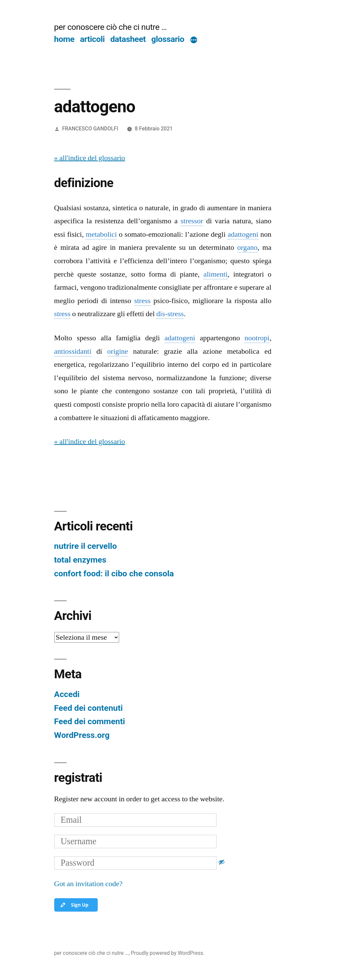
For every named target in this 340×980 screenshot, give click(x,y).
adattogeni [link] (243, 234)
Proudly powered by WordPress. (168, 953)
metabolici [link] (101, 234)
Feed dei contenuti (89, 708)
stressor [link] (192, 221)
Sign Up (74, 905)
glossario (168, 39)
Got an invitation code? (88, 884)
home (64, 39)
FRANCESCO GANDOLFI (90, 129)
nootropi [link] (257, 338)
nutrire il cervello (86, 546)
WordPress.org (82, 735)
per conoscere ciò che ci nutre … (110, 27)
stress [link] (142, 301)
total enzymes (80, 560)
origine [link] (117, 351)
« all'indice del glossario (90, 158)
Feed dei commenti (90, 721)
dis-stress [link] (170, 314)
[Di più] (194, 41)
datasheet (128, 39)
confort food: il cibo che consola (114, 573)
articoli (92, 39)
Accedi (67, 694)
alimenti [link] (216, 274)
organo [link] (247, 247)
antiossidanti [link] (73, 351)
